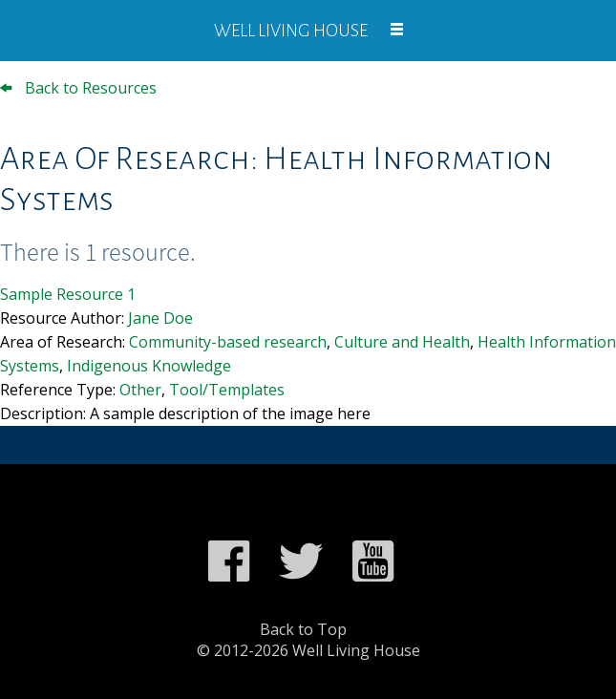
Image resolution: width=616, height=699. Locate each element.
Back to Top (303, 629)
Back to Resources (78, 88)
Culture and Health (402, 342)
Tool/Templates (227, 390)
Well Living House (291, 31)
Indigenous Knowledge (149, 366)
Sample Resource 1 (68, 294)
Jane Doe (160, 318)
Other (140, 390)
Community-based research (228, 342)
